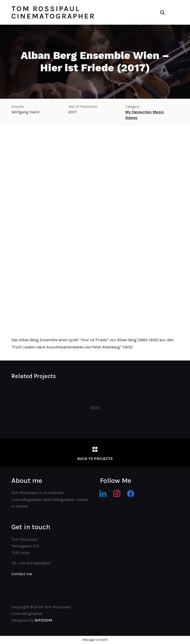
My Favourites (138, 112)
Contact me (22, 574)
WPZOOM (43, 620)
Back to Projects (95, 459)
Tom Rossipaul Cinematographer (53, 12)
